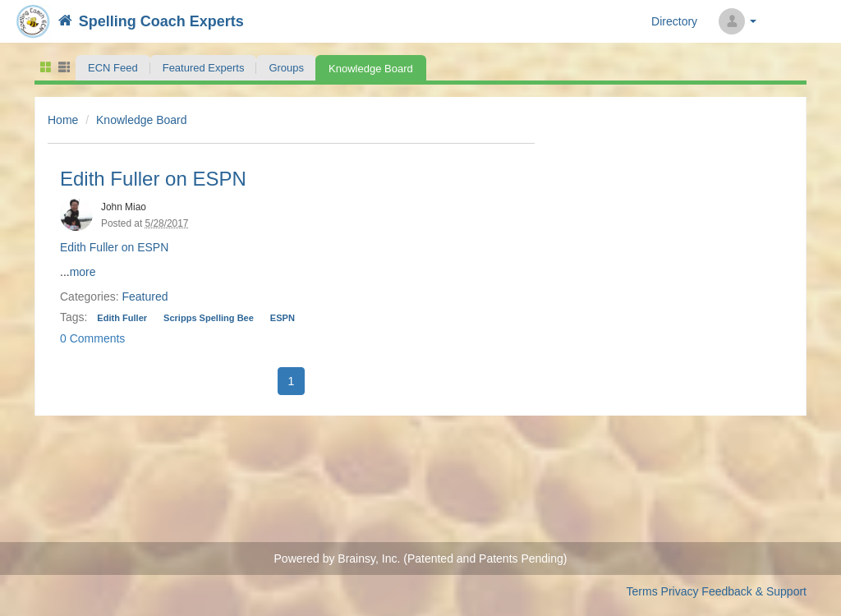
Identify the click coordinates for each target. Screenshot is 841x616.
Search (785, 22)
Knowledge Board (142, 120)
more (83, 272)
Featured (145, 297)
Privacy (680, 591)
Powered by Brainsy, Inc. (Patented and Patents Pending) (421, 559)
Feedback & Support (754, 591)
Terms (642, 591)
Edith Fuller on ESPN (153, 179)
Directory (674, 21)
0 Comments (92, 338)
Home (63, 120)
